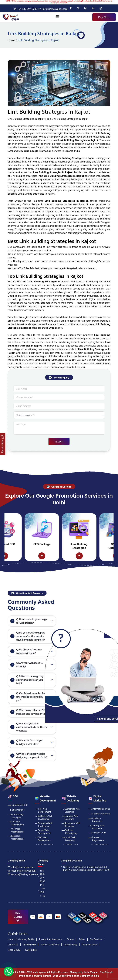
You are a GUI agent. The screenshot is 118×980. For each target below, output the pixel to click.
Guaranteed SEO (18, 805)
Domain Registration (96, 839)
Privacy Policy (29, 945)
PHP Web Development (43, 810)
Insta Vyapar (15, 201)
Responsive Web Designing (71, 824)
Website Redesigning (69, 832)
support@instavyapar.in (22, 871)
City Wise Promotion (95, 820)
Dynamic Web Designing (70, 817)
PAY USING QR (18, 917)
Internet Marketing (99, 809)
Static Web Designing (68, 839)
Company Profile (26, 939)
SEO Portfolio (14, 950)
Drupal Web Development (43, 832)
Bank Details (31, 950)
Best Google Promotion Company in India (76, 976)
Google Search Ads (28, 254)
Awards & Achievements (51, 939)
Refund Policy (70, 945)
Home (12, 40)
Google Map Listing (99, 814)
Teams (70, 939)
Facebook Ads (97, 833)
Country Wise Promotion (96, 827)
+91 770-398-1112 (42, 890)
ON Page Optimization (16, 823)
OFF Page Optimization (16, 830)
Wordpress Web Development (43, 824)
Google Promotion (42, 204)
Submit (59, 442)
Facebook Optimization (16, 837)
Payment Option (90, 945)
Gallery (82, 939)
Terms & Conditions (50, 945)
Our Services (96, 939)
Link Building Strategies (86, 546)
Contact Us (13, 945)
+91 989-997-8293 (25, 9)
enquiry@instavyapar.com (23, 874)
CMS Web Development (43, 839)
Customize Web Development (44, 817)
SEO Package (49, 544)
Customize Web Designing (71, 810)
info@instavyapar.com (53, 9)
